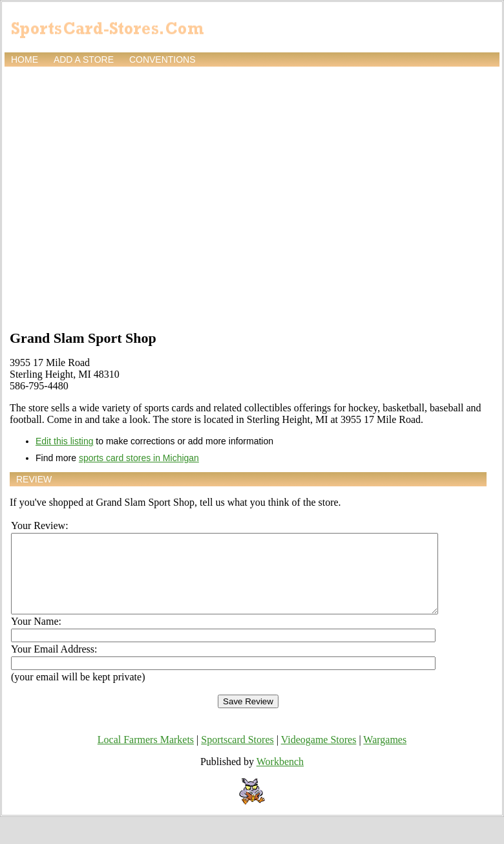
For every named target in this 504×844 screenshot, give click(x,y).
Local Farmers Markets (146, 755)
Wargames (385, 755)
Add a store (84, 60)
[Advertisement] (121, 197)
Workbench (280, 777)
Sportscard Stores (237, 755)
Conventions (163, 60)
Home (25, 60)
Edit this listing (64, 441)
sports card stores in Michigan (139, 458)
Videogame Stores (319, 755)
